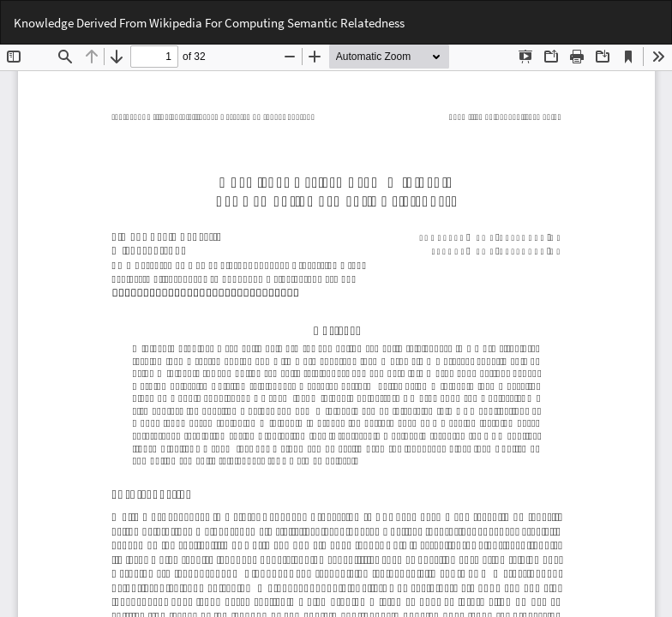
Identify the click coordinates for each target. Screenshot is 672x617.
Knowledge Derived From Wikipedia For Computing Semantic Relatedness (209, 23)
